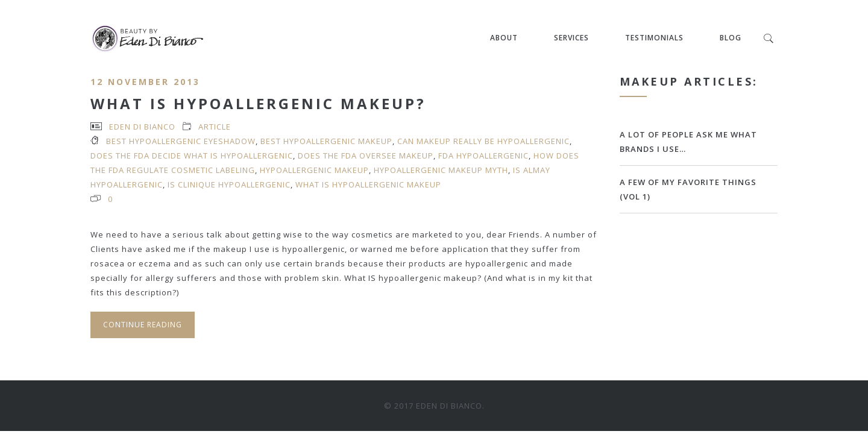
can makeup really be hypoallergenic (483, 141)
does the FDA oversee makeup (366, 156)
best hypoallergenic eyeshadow (181, 141)
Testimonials (654, 38)
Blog (731, 38)
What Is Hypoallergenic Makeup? (258, 103)
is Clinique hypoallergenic (229, 184)
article (215, 127)
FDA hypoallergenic (483, 156)
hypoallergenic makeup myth (441, 170)
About (504, 38)
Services (571, 38)
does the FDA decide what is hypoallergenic (192, 156)
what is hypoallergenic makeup (368, 184)
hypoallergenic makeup (314, 170)
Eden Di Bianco (142, 127)
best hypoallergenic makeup (326, 141)
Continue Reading (143, 325)
